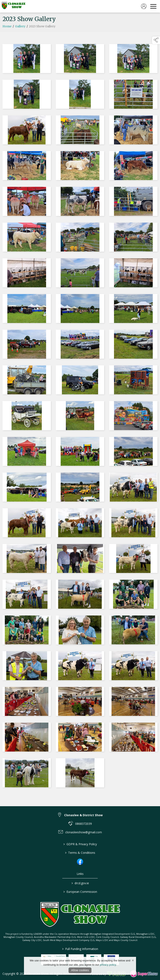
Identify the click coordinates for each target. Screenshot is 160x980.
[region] (80, 417)
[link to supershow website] (144, 974)
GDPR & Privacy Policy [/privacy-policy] (80, 844)
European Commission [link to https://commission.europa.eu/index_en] (80, 892)
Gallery (20, 26)
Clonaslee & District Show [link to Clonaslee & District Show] (83, 815)
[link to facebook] (80, 862)
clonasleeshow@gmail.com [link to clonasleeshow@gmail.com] (84, 832)
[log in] (144, 6)
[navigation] (153, 6)
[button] (156, 40)
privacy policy (108, 965)
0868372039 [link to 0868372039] (84, 824)
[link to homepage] (14, 6)
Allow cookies (80, 970)
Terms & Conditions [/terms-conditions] (80, 853)
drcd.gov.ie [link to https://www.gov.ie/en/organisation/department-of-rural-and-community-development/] (80, 883)
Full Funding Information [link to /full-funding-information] (80, 949)
